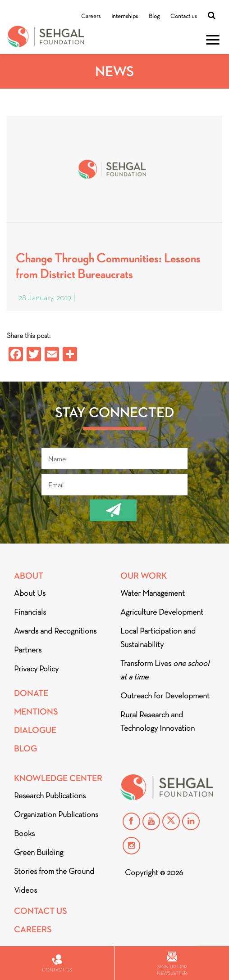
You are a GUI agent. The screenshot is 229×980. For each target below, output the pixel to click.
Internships (125, 16)
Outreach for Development (165, 696)
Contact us (184, 16)
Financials (30, 612)
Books (24, 833)
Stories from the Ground (54, 871)
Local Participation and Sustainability (158, 638)
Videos (25, 890)
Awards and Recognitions (55, 631)
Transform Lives (165, 670)
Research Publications (50, 796)
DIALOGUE (35, 730)
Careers (91, 16)
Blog (154, 16)
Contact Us (41, 911)
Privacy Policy (36, 669)
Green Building (39, 852)
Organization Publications (56, 814)
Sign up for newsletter (172, 964)
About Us (30, 593)
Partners (28, 650)
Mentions (36, 712)
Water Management (153, 593)
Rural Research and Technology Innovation (158, 721)
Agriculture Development (162, 612)
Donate (31, 693)
